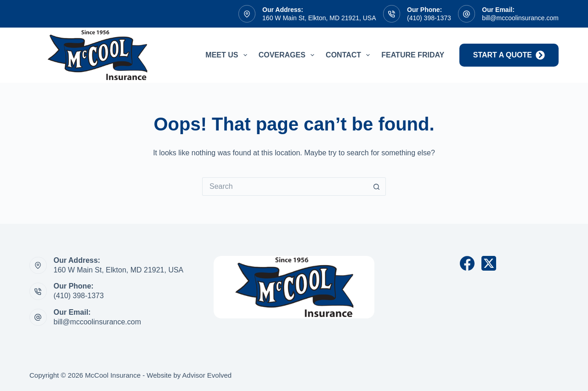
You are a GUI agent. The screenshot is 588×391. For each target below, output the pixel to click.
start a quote (509, 55)
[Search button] (377, 187)
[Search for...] (285, 187)
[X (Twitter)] (489, 263)
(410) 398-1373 (429, 18)
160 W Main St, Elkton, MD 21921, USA (319, 18)
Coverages (288, 55)
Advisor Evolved (207, 375)
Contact (350, 55)
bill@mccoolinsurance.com (520, 18)
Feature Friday (413, 55)
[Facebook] (467, 263)
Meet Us (228, 55)
